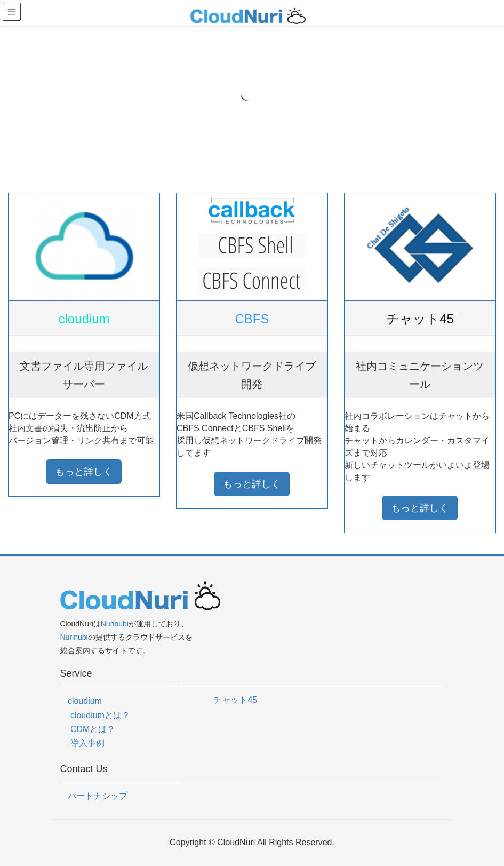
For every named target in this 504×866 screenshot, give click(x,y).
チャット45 (235, 700)
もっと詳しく (84, 472)
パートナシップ (98, 796)
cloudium (85, 701)
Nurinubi (115, 624)
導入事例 (87, 743)
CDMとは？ (93, 729)
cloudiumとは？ (100, 715)
